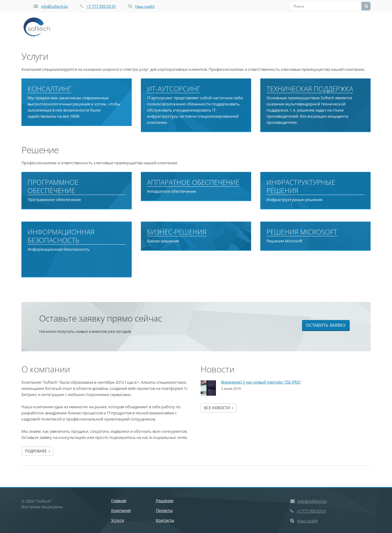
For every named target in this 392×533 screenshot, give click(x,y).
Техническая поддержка (310, 89)
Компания (121, 510)
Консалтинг (49, 89)
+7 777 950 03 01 (101, 6)
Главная (119, 501)
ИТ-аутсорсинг (174, 89)
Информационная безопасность (61, 236)
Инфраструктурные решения (301, 187)
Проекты (164, 510)
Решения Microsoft (302, 232)
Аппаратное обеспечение (193, 182)
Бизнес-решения (177, 232)
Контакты (165, 520)
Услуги (118, 520)
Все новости (219, 408)
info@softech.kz (55, 6)
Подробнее (37, 451)
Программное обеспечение (53, 187)
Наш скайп (145, 6)
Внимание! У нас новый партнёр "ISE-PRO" (261, 382)
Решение (165, 501)
